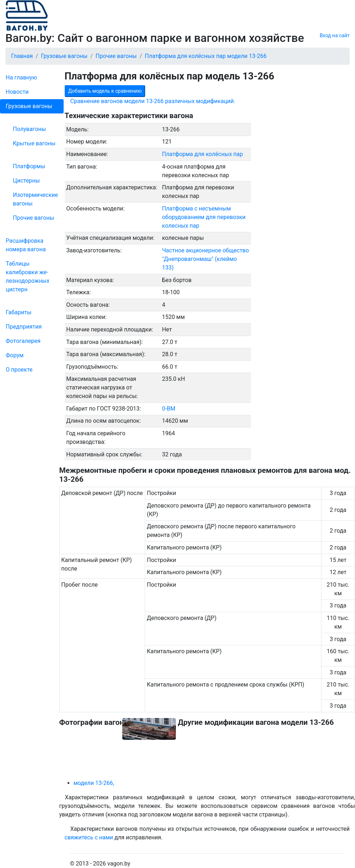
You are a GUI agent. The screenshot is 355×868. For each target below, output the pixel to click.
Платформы (29, 166)
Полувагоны (29, 129)
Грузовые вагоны (29, 106)
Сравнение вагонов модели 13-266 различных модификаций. (153, 101)
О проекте (19, 370)
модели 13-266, (94, 783)
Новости (17, 92)
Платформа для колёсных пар (202, 154)
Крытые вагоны (34, 143)
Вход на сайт (335, 35)
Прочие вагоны (33, 218)
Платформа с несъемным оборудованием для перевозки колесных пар (204, 217)
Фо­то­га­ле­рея (23, 341)
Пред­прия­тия (24, 327)
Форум (15, 355)
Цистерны (26, 181)
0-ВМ (169, 409)
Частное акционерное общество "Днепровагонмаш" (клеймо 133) (205, 259)
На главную (21, 77)
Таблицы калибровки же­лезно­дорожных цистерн (28, 277)
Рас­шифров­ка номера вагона (26, 245)
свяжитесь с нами (89, 837)
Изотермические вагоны (35, 199)
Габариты (19, 312)
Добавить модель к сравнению (105, 91)
